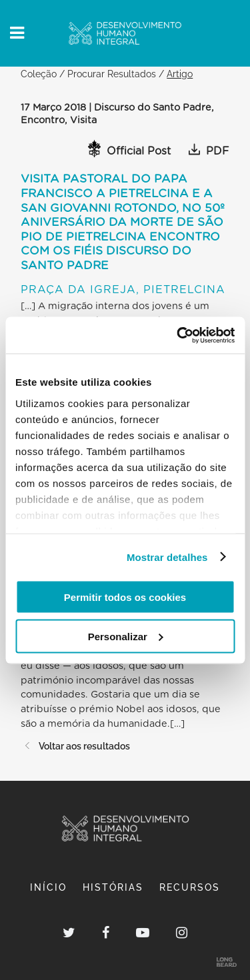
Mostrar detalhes (167, 557)
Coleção (39, 74)
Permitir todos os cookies (125, 597)
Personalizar (126, 636)
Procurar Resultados (112, 74)
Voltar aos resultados (75, 746)
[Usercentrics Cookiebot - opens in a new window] (178, 335)
